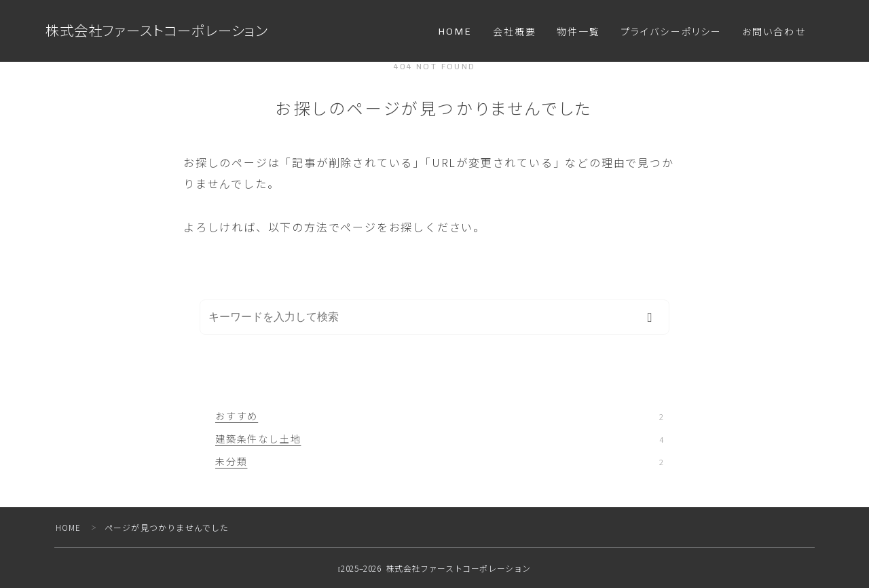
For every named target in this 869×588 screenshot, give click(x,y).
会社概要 (515, 32)
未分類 (439, 461)
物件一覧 (578, 32)
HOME (455, 32)
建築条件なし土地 (439, 439)
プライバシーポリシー (671, 32)
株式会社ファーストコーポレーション (163, 31)
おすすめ (439, 416)
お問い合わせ (774, 32)
